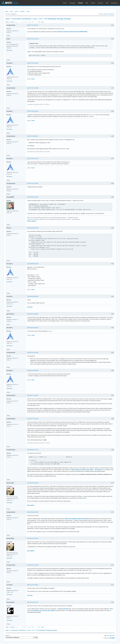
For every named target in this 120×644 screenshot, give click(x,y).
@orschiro (30, 307)
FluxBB (112, 638)
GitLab (93, 3)
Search (17, 11)
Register (22, 11)
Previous (12, 22)
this (81, 498)
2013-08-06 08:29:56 (33, 296)
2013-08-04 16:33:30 (33, 197)
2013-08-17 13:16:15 (33, 419)
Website (10, 50)
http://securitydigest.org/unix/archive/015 (77, 519)
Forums (80, 3)
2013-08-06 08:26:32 (33, 264)
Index (7, 11)
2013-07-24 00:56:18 (33, 63)
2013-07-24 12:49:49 (33, 88)
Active (105, 14)
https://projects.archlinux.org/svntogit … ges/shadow (87, 470)
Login (28, 11)
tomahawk (65, 609)
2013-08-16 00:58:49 (33, 370)
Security (100, 3)
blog (28, 505)
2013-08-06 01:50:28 (33, 228)
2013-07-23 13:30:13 (33, 39)
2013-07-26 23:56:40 (33, 183)
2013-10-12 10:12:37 (33, 602)
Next (43, 22)
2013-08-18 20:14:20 (33, 538)
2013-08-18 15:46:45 (33, 483)
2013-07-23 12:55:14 (33, 25)
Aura (33, 79)
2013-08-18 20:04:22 (33, 512)
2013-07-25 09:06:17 (33, 136)
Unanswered (111, 14)
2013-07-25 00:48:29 (33, 111)
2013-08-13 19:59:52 (33, 314)
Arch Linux (10, 3)
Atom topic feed (110, 636)
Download (114, 3)
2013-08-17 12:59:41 (33, 395)
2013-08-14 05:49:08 (33, 328)
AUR (107, 3)
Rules (12, 11)
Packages (72, 3)
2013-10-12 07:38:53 (33, 585)
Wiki (87, 3)
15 (39, 22)
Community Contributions (22, 19)
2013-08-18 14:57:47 (33, 450)
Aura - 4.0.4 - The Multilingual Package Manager (52, 19)
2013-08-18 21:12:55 (33, 565)
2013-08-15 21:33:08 (33, 353)
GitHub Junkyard (32, 221)
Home (65, 3)
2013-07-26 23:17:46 (33, 158)
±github (32, 505)
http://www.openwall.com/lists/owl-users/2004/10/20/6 (72, 32)
